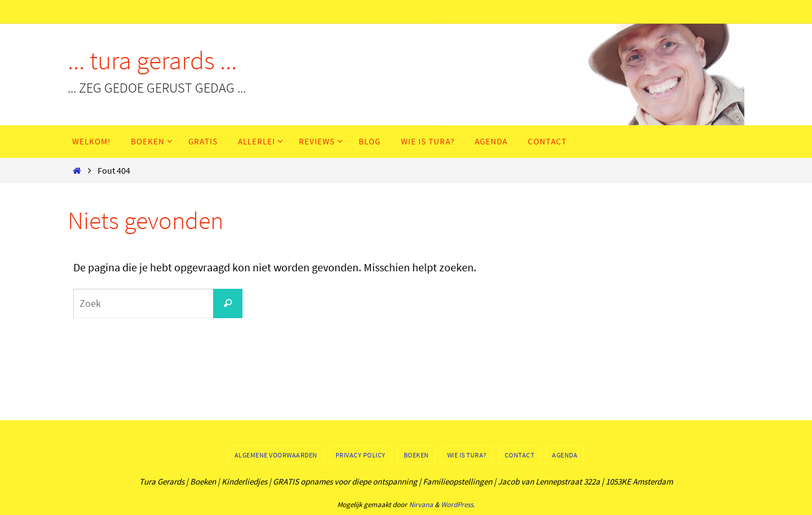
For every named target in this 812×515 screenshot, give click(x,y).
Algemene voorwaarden (276, 455)
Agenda (565, 455)
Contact (520, 455)
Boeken (416, 455)
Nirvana (421, 505)
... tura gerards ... (152, 60)
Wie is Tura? (467, 455)
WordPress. (458, 505)
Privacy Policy (361, 455)
